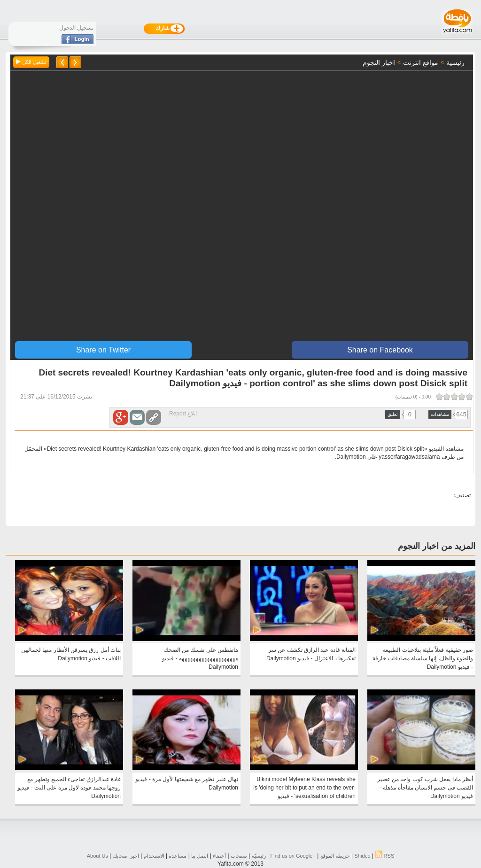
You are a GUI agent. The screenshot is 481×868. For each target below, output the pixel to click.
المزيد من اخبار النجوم (437, 546)
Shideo (362, 856)
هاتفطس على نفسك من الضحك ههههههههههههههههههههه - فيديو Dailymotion (200, 658)
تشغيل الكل (31, 62)
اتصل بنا (200, 856)
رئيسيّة (259, 856)
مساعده (178, 856)
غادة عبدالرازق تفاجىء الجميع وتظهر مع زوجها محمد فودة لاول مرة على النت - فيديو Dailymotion (69, 788)
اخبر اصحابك (126, 856)
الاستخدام (154, 856)
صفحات (239, 856)
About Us (97, 856)
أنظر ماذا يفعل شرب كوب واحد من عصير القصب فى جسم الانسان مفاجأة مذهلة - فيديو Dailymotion (425, 788)
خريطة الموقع (335, 856)
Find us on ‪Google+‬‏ (293, 856)
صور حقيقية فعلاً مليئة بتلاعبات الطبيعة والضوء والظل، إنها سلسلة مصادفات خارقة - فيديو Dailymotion (423, 658)
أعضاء (219, 856)
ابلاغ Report (183, 414)
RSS (385, 856)
